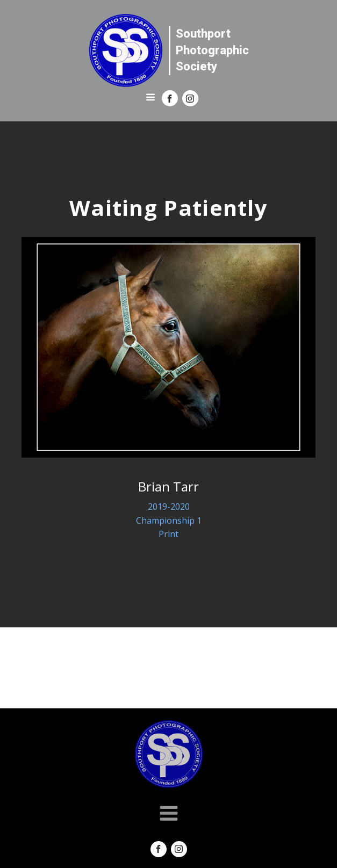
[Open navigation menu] (150, 98)
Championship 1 (169, 520)
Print (168, 534)
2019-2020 (169, 507)
